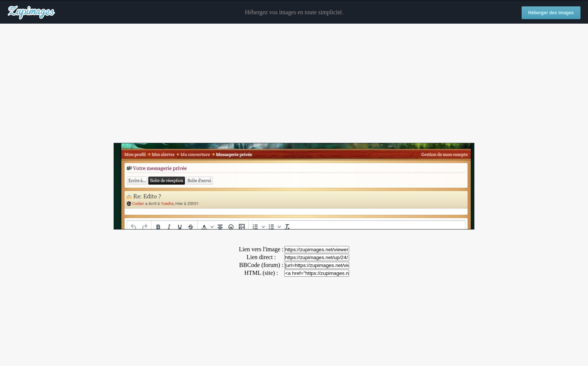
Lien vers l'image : (261, 249)
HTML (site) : (261, 273)
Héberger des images (551, 13)
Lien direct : (261, 257)
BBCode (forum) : (261, 265)
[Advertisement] (294, 84)
